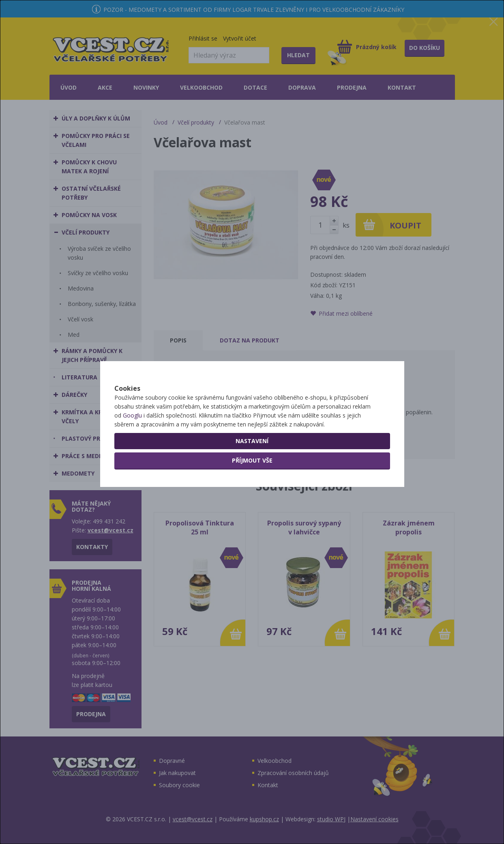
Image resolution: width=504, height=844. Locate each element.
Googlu (132, 444)
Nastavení (252, 469)
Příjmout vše (252, 489)
